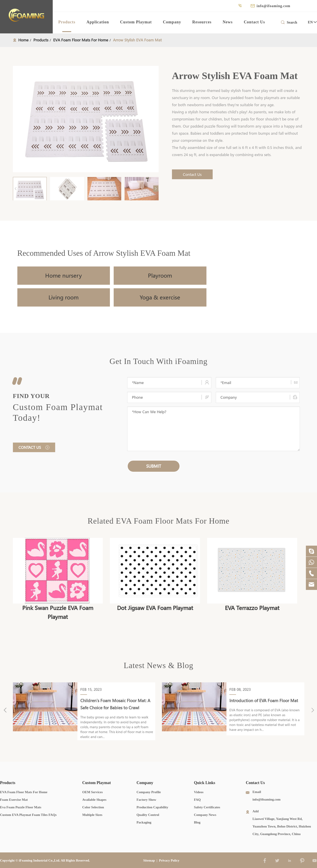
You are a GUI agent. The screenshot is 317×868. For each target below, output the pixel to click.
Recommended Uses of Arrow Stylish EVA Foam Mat (104, 253)
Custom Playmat (136, 22)
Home (23, 40)
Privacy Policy (169, 860)
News (228, 22)
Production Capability (152, 807)
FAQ (197, 800)
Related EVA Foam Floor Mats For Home (158, 521)
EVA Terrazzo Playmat (252, 608)
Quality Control (148, 815)
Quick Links (205, 783)
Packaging (144, 822)
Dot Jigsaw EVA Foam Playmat (155, 608)
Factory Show (146, 800)
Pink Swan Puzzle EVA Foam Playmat (58, 612)
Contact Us (254, 22)
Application (98, 22)
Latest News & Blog (158, 665)
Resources (202, 22)
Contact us (34, 447)
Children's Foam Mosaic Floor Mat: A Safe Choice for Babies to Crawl (115, 704)
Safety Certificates (207, 807)
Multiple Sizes (92, 815)
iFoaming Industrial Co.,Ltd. (40, 860)
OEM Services (93, 792)
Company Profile (149, 792)
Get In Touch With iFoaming (158, 361)
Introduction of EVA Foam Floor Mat (264, 701)
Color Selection (93, 807)
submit (154, 466)
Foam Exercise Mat (14, 800)
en (310, 22)
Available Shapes (94, 800)
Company (172, 22)
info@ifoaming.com (274, 6)
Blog (197, 822)
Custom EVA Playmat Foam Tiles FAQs (28, 815)
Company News (205, 815)
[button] (156, 189)
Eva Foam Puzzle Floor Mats (21, 807)
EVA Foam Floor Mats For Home (81, 40)
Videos (199, 792)
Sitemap (149, 860)
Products (67, 22)
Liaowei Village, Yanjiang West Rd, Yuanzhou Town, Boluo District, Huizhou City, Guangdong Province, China (282, 826)
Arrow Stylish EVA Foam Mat (137, 40)
